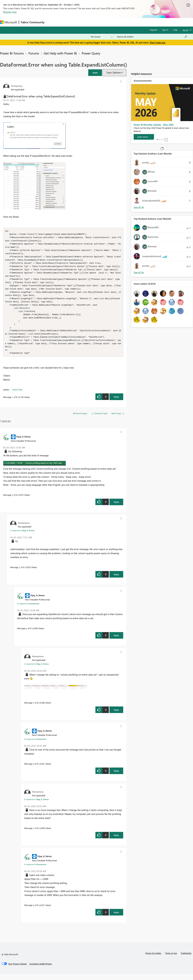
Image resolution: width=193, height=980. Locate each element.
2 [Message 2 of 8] (13, 501)
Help (175, 30)
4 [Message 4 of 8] (27, 634)
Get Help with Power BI (60, 53)
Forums (52, 22)
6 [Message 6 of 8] (34, 770)
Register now (10, 12)
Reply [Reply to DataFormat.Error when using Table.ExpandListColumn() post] (116, 403)
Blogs (106, 22)
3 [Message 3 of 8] (20, 573)
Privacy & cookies (153, 959)
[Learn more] (144, 137)
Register (154, 30)
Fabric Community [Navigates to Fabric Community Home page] (33, 22)
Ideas (78, 22)
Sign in (165, 30)
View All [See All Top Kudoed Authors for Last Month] (139, 272)
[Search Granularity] (102, 37)
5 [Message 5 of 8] (34, 709)
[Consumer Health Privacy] (41, 970)
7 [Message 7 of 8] (34, 834)
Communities (92, 22)
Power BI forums (12, 53)
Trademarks (186, 959)
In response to (22, 536)
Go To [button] (186, 30)
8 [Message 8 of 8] (34, 911)
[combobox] (152, 37)
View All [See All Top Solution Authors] (139, 207)
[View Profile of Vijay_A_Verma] (23, 443)
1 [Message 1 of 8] (13, 403)
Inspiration (65, 22)
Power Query (91, 53)
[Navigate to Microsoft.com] (8, 22)
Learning (118, 22)
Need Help (17, 396)
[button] (95, 73)
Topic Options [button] (113, 72)
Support (131, 22)
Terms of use (171, 959)
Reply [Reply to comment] (116, 508)
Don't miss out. (158, 42)
